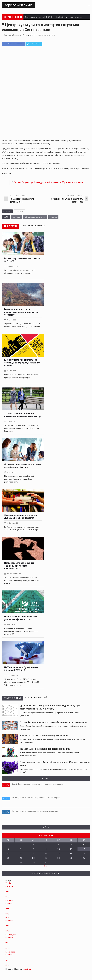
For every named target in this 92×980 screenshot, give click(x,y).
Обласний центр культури (35, 217)
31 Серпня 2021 (12, 523)
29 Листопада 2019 (14, 574)
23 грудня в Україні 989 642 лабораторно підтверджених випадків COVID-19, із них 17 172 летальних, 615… (22, 682)
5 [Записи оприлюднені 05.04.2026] (84, 845)
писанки (53, 217)
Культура (19, 211)
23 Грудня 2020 (12, 675)
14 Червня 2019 (12, 266)
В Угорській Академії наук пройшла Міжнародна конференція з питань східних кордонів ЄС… (21, 631)
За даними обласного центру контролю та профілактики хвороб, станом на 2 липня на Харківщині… (22, 428)
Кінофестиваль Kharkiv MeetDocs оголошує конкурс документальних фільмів (22, 363)
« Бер (45, 866)
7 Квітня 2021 (12, 320)
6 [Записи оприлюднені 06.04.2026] (8, 849)
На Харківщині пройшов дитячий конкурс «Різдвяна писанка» (48, 182)
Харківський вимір (18, 5)
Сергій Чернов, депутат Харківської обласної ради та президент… (38, 784)
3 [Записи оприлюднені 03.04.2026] (59, 845)
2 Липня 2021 (11, 421)
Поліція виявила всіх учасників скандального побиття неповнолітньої (19, 566)
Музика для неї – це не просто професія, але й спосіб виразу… (37, 797)
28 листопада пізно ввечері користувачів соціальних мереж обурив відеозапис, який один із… (21, 580)
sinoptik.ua (27, 969)
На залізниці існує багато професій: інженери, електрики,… (35, 811)
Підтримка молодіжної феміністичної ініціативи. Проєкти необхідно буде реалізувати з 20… (19, 479)
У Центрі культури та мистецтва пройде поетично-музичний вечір (54, 722)
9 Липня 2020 (11, 371)
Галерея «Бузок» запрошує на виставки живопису (45, 749)
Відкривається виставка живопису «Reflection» (44, 735)
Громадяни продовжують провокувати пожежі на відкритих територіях (21, 312)
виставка (16, 217)
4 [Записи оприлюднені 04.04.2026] (71, 845)
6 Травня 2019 (12, 624)
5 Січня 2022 (11, 472)
